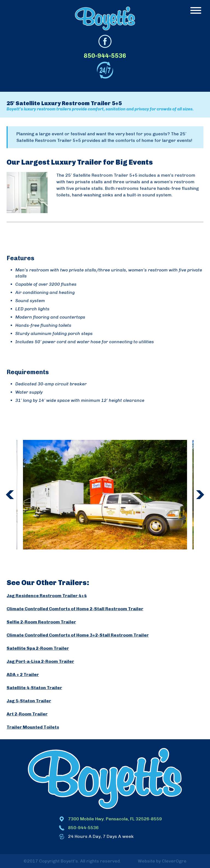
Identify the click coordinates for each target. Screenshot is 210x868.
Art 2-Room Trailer (27, 714)
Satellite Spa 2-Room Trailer (38, 648)
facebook (105, 41)
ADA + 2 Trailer (23, 674)
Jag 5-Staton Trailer (29, 701)
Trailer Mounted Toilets (33, 727)
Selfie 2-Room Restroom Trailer (41, 622)
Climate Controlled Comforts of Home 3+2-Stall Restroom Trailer (78, 635)
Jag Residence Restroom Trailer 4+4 (47, 596)
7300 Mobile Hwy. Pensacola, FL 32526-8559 (115, 819)
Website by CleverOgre (162, 861)
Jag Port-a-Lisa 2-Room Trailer (40, 661)
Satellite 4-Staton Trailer (34, 688)
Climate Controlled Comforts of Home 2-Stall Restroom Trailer (75, 609)
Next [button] (200, 495)
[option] (105, 495)
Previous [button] (10, 495)
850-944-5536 (105, 56)
